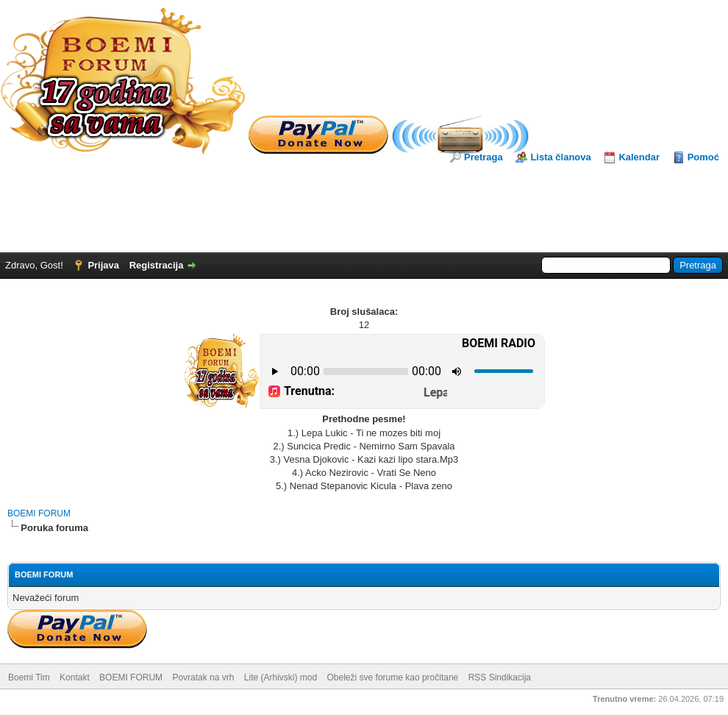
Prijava (103, 265)
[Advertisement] (364, 204)
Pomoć (703, 157)
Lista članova (560, 157)
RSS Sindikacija (500, 677)
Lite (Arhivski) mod (281, 677)
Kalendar (639, 157)
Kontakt (75, 677)
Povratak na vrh (203, 677)
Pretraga (483, 157)
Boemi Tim (29, 677)
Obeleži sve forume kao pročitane (393, 677)
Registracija (157, 265)
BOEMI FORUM (39, 513)
